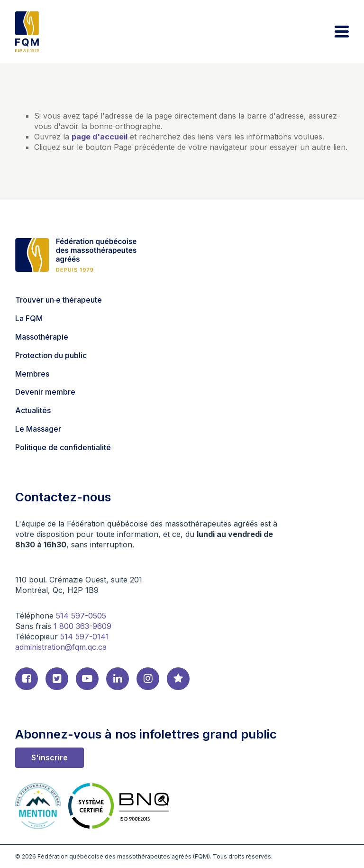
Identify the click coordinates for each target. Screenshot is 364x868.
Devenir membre (45, 392)
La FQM (29, 318)
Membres (32, 374)
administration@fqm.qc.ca (61, 647)
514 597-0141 (85, 637)
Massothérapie (42, 337)
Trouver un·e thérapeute (59, 300)
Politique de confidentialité (63, 447)
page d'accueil (100, 137)
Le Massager (38, 429)
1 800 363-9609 (82, 626)
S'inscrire (50, 757)
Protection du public (51, 355)
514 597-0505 (81, 616)
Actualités (33, 410)
